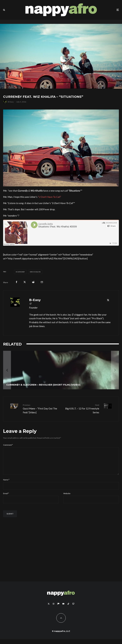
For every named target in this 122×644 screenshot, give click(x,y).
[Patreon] (58, 609)
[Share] (17, 282)
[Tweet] (25, 282)
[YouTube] (63, 609)
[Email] (42, 282)
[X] (49, 609)
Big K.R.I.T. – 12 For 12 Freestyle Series (81, 409)
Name (6, 485)
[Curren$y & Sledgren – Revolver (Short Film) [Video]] (61, 370)
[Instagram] (53, 609)
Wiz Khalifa (36, 272)
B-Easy (11, 102)
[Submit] (33, 282)
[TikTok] (68, 609)
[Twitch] (73, 609)
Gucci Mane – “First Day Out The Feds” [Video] (41, 409)
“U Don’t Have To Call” (49, 197)
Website (67, 498)
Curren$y (21, 272)
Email (6, 498)
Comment (8, 445)
